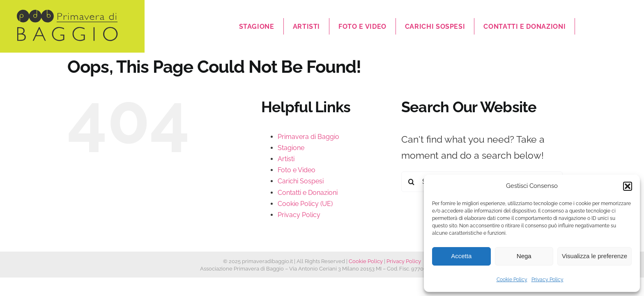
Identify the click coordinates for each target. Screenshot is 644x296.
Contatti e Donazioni (308, 193)
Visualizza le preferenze (595, 256)
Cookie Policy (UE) (305, 204)
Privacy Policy (547, 280)
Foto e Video (297, 170)
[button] (628, 186)
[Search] (412, 182)
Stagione (291, 148)
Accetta (461, 256)
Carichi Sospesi (301, 181)
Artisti (286, 159)
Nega (524, 256)
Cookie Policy (512, 280)
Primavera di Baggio (308, 137)
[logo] (68, 13)
